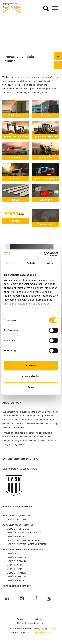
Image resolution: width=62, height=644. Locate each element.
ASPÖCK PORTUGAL (18, 532)
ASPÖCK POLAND (17, 564)
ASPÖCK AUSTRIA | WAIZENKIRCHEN (27, 547)
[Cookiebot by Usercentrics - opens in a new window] (44, 254)
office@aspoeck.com (41, 636)
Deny (31, 387)
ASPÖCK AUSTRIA (17, 523)
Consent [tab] (11, 263)
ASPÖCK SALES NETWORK (17, 589)
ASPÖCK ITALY (15, 572)
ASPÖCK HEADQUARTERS (16, 519)
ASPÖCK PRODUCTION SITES (18, 528)
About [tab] (51, 263)
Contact (20, 622)
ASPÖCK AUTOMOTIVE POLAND (24, 536)
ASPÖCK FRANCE (17, 576)
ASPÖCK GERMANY (18, 580)
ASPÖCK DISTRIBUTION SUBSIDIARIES (23, 553)
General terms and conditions (31, 626)
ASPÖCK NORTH (16, 568)
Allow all (31, 366)
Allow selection (31, 376)
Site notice (40, 622)
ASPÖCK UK (14, 557)
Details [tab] (31, 263)
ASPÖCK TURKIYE (17, 560)
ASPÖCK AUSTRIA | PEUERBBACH (25, 543)
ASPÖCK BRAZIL (16, 539)
